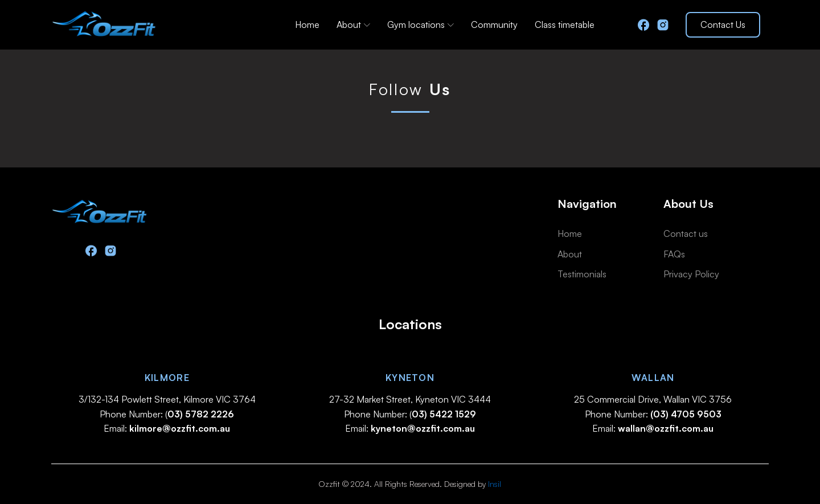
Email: (167, 428)
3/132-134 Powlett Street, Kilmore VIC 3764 (167, 399)
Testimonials (582, 274)
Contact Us (723, 24)
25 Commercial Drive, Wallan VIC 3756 (653, 399)
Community (494, 24)
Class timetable (565, 24)
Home (307, 24)
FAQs (674, 254)
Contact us (686, 233)
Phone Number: (653, 414)
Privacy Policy (691, 274)
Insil (495, 484)
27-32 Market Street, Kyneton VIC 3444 (410, 399)
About (353, 24)
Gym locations (421, 24)
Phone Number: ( (167, 414)
